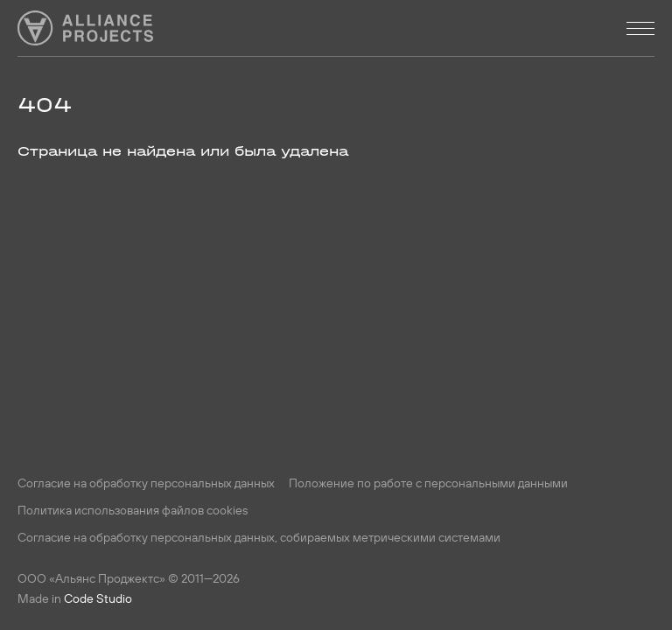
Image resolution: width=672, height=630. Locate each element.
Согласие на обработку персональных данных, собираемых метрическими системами (259, 537)
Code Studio (98, 598)
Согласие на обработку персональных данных (146, 483)
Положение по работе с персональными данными (428, 483)
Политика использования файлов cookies (133, 510)
